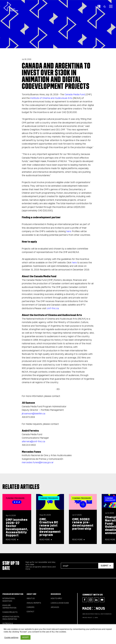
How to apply (56, 598)
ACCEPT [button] (25, 637)
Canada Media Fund (75, 94)
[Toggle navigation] (111, 6)
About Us (31, 598)
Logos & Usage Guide (60, 603)
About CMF (31, 594)
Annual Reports (34, 603)
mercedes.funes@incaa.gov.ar (38, 462)
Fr (99, 6)
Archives (55, 607)
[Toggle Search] (105, 6)
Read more (11, 540)
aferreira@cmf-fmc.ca (33, 441)
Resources (56, 594)
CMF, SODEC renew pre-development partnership (83, 524)
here (69, 231)
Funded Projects (10, 612)
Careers (30, 607)
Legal (96, 618)
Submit (105, 566)
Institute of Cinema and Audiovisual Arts (51, 98)
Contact (30, 612)
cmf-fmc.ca (53, 308)
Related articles (21, 487)
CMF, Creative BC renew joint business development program (50, 527)
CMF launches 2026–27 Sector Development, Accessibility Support (17, 528)
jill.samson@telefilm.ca (34, 414)
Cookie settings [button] (11, 637)
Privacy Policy (87, 618)
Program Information (13, 594)
